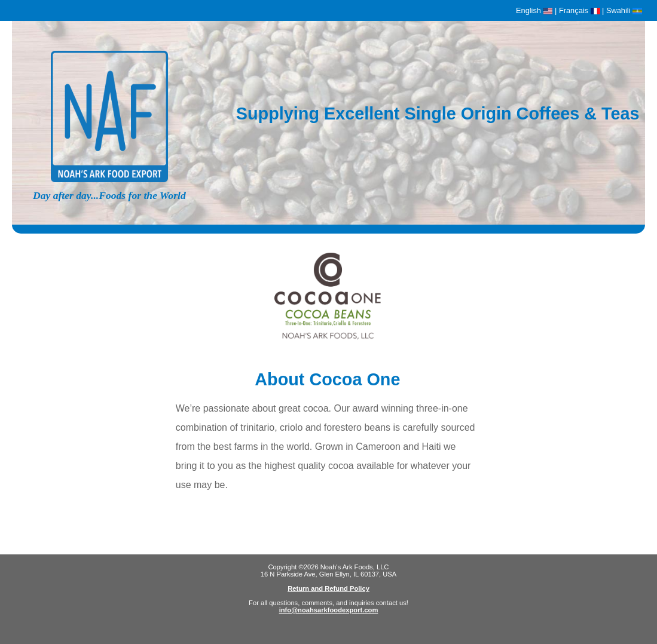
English (534, 10)
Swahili (624, 10)
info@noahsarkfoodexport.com (329, 610)
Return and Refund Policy (328, 588)
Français (580, 10)
